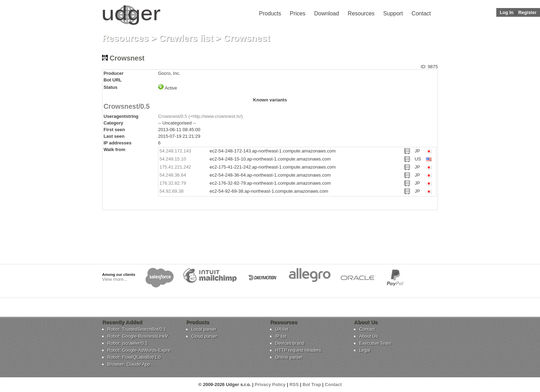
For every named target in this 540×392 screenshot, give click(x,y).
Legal (365, 350)
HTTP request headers (298, 350)
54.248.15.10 (173, 159)
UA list (282, 329)
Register (527, 12)
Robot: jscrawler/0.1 (127, 343)
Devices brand (290, 343)
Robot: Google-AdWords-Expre (139, 350)
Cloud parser (204, 336)
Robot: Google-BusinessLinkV (138, 336)
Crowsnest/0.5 (127, 106)
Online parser (289, 357)
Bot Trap (312, 384)
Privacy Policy (270, 384)
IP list (281, 336)
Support (393, 13)
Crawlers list (186, 38)
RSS (294, 384)
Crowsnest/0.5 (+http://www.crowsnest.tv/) (200, 116)
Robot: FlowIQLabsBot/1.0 (134, 357)
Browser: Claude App (129, 364)
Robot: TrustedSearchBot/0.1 (137, 329)
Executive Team (375, 343)
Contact (421, 13)
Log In (507, 12)
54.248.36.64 (173, 175)
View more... (115, 279)
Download (326, 13)
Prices (298, 13)
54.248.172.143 (175, 151)
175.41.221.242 (175, 167)
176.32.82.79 (173, 183)
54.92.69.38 (172, 191)
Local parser (204, 329)
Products (270, 13)
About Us (368, 336)
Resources (361, 13)
